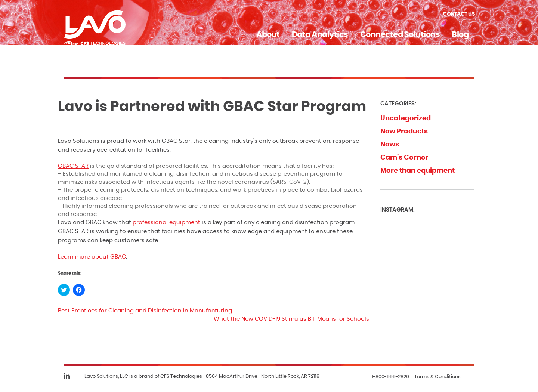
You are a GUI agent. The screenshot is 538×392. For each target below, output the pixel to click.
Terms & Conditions (437, 377)
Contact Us (459, 14)
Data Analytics (320, 35)
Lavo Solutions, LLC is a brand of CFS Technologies (143, 376)
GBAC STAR (73, 166)
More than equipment (418, 171)
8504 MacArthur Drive (232, 376)
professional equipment (166, 223)
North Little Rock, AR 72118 (290, 376)
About (268, 35)
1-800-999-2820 (390, 377)
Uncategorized (406, 118)
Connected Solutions (400, 35)
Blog (460, 35)
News (390, 145)
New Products (404, 132)
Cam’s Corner (404, 158)
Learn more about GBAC (92, 257)
